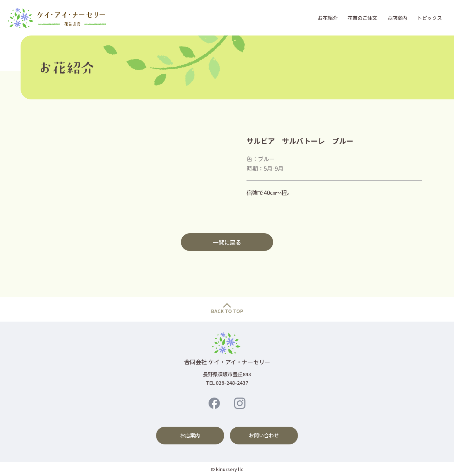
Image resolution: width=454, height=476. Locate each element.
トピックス (430, 18)
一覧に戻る (227, 242)
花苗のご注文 (362, 18)
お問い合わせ (264, 435)
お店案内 (397, 18)
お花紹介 (328, 18)
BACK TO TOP (227, 311)
